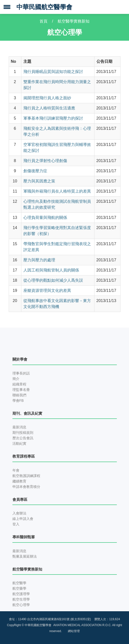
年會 (16, 470)
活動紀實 (19, 443)
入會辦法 (19, 513)
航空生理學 (21, 599)
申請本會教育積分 (26, 487)
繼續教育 (19, 481)
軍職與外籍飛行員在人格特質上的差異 (57, 191)
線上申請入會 (23, 519)
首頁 (43, 21)
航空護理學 (21, 594)
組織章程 (19, 384)
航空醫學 (19, 583)
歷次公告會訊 (23, 438)
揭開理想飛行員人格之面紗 (47, 98)
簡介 (16, 379)
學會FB (18, 401)
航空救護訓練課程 (26, 476)
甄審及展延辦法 (25, 556)
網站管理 (74, 631)
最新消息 (19, 427)
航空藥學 (19, 588)
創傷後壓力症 (35, 171)
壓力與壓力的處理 (39, 260)
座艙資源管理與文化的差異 (47, 290)
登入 (16, 524)
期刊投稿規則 (23, 433)
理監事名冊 (21, 390)
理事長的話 (21, 373)
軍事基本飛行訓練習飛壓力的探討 (53, 118)
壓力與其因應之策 (39, 181)
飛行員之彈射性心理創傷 (45, 161)
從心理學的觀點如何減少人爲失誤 (53, 280)
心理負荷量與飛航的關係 (45, 218)
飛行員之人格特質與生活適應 (49, 108)
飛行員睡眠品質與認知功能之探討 (53, 72)
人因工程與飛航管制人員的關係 (51, 270)
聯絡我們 (19, 395)
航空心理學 (21, 605)
